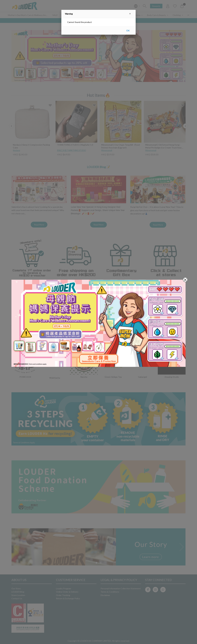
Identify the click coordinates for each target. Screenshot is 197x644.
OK (128, 31)
